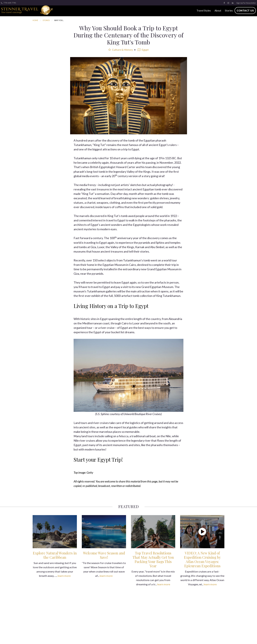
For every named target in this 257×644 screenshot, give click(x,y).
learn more (64, 576)
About (218, 10)
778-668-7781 (9, 3)
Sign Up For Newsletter (246, 3)
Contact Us (245, 10)
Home (35, 20)
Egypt (143, 50)
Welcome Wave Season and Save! (104, 555)
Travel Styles (203, 10)
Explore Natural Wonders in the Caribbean (55, 555)
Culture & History (121, 50)
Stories (229, 10)
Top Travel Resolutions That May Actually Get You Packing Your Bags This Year (153, 559)
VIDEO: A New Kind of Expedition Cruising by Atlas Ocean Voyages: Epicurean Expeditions (202, 559)
